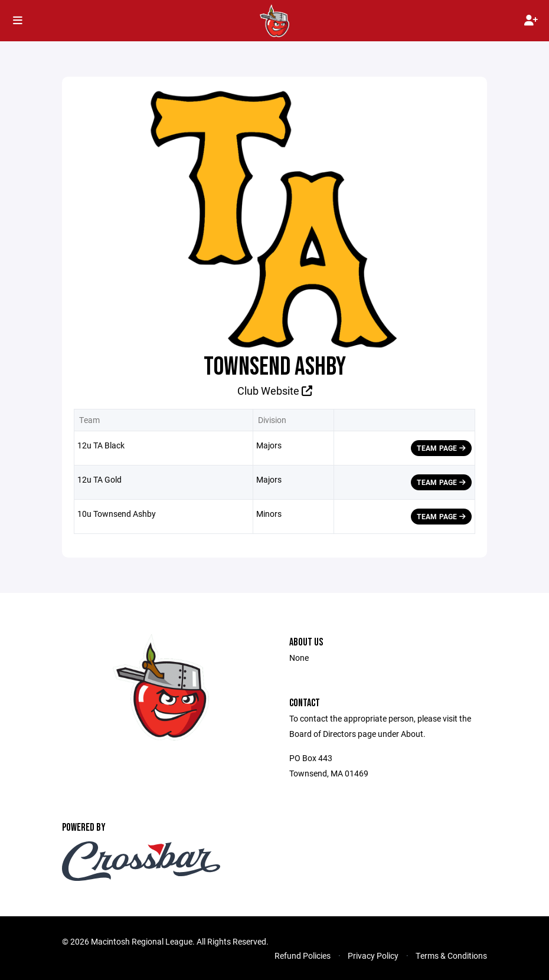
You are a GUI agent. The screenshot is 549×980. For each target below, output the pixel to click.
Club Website (275, 391)
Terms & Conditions (451, 956)
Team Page (441, 448)
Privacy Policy (373, 956)
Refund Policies (303, 956)
